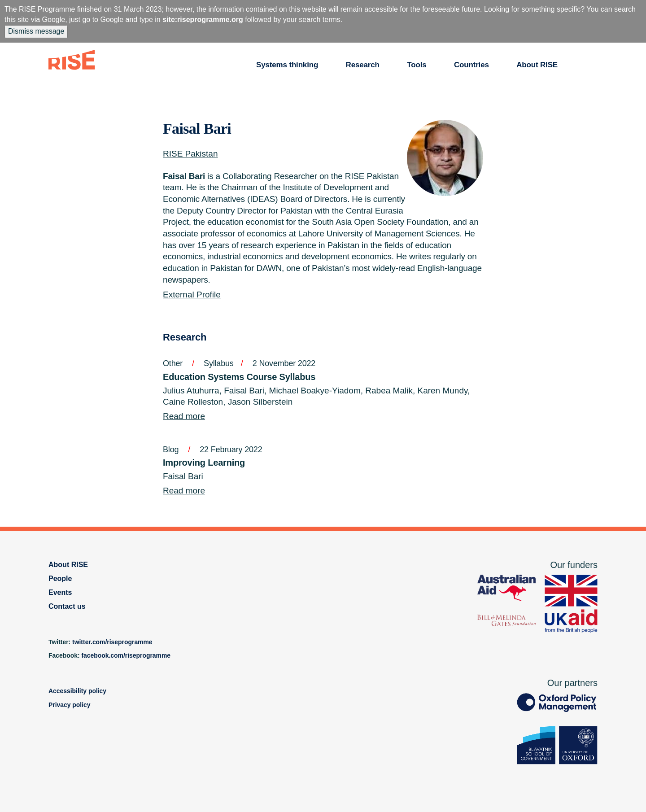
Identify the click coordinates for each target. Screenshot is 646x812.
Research (363, 65)
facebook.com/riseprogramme (126, 655)
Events (60, 592)
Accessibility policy (77, 691)
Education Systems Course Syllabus (239, 377)
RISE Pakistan (190, 154)
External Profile (192, 295)
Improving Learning (204, 463)
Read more (184, 416)
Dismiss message (36, 31)
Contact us (67, 606)
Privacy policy (70, 705)
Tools (417, 65)
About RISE (537, 65)
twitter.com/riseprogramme (112, 642)
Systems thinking (287, 65)
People (60, 578)
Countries (471, 65)
